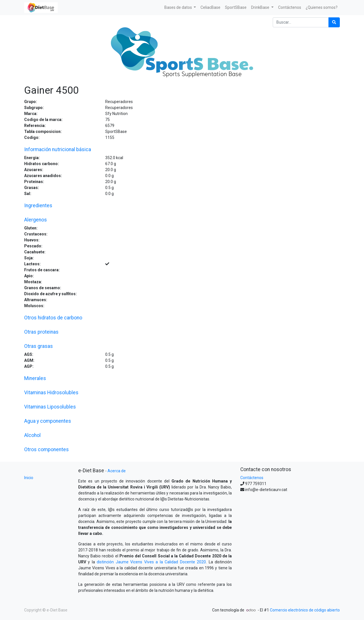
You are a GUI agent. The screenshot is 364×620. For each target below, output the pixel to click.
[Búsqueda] (334, 22)
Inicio (29, 478)
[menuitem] (210, 8)
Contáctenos (252, 478)
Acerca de (117, 471)
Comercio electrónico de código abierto (305, 610)
